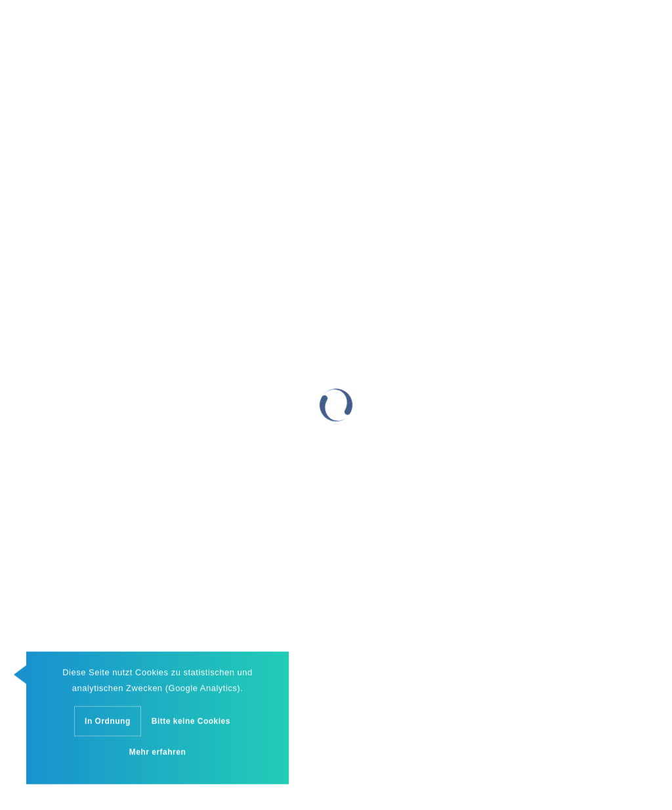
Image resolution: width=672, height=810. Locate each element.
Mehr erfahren (158, 754)
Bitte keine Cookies (191, 723)
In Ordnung (108, 723)
